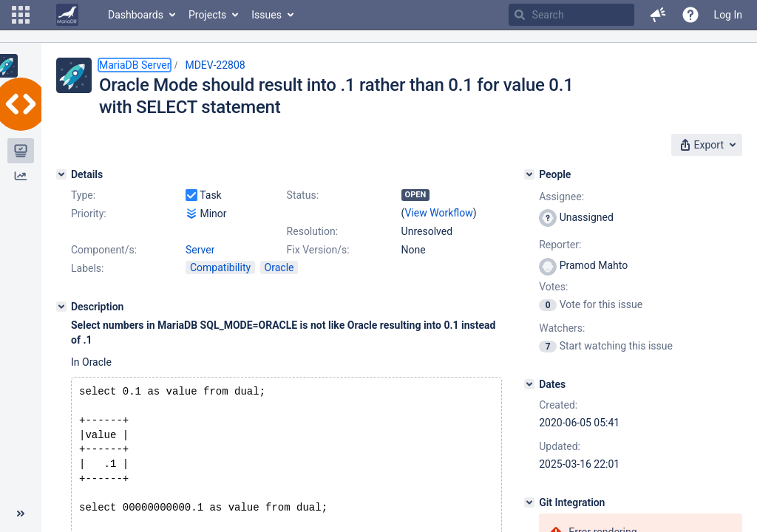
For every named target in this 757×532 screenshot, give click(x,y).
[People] (529, 174)
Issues (267, 15)
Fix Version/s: (318, 250)
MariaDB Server (135, 65)
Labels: (87, 268)
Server (200, 250)
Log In (728, 15)
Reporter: (560, 245)
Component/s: (104, 250)
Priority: (89, 214)
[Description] (61, 307)
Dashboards (136, 15)
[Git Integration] (529, 502)
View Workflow (439, 213)
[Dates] (529, 384)
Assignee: (561, 197)
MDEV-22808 (215, 65)
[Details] (61, 174)
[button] (21, 15)
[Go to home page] (67, 15)
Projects (207, 15)
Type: (83, 195)
